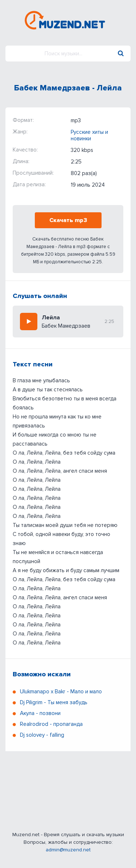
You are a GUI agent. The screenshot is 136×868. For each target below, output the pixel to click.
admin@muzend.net (68, 850)
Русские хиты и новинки (89, 135)
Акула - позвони (40, 713)
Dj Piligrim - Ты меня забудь (54, 702)
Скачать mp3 (68, 220)
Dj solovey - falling (42, 735)
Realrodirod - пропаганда (51, 724)
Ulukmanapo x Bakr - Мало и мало (61, 692)
